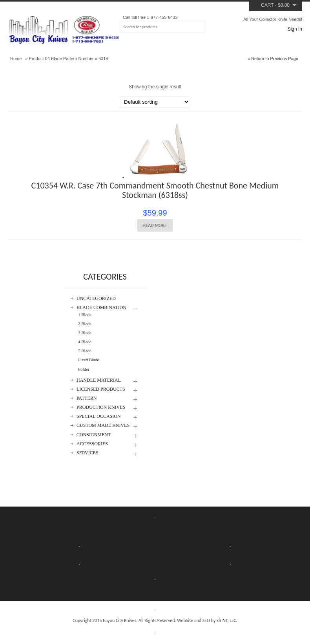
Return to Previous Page (275, 59)
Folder (84, 369)
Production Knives (101, 407)
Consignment (94, 435)
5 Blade (85, 351)
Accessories (92, 444)
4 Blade (85, 342)
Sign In (295, 29)
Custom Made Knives (103, 425)
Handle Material (99, 380)
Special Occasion (99, 416)
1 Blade (85, 315)
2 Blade (85, 324)
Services (88, 453)
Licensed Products (101, 389)
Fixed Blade (88, 360)
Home (16, 59)
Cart (267, 5)
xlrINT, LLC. (227, 620)
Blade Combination (101, 308)
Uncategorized (96, 299)
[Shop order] (155, 102)
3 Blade (85, 333)
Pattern (87, 398)
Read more (155, 225)
